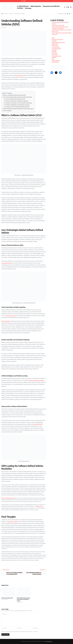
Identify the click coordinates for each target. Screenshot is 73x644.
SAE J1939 (54, 57)
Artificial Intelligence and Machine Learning (18, 105)
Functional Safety (56, 47)
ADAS (53, 38)
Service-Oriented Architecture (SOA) (15, 99)
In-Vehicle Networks (23, 6)
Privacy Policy (17, 14)
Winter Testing (55, 62)
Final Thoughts (7, 111)
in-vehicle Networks (56, 48)
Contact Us (11, 14)
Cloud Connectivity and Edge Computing (17, 101)
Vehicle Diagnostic (56, 61)
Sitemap (23, 14)
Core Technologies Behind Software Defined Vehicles (18, 97)
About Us (6, 14)
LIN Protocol (55, 54)
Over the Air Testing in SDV (7, 598)
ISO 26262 (54, 50)
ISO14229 (54, 51)
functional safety (19, 76)
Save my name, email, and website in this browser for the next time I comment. (20, 631)
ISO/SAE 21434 (38, 424)
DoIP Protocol (55, 45)
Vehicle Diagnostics (36, 6)
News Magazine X (49, 641)
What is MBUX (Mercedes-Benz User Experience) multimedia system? (23, 599)
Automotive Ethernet (7, 263)
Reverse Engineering (57, 56)
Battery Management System (58, 42)
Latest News (55, 53)
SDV (53, 59)
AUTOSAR (20, 8)
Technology (28, 8)
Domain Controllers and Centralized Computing (19, 103)
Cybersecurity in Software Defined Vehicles (18, 107)
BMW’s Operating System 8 (8, 498)
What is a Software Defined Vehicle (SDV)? (15, 95)
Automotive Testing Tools (58, 39)
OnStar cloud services (11, 316)
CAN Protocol (55, 44)
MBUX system (40, 506)
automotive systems (13, 522)
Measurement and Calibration (52, 6)
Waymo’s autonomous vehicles (36, 380)
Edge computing (6, 321)
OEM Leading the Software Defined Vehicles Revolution (18, 109)
